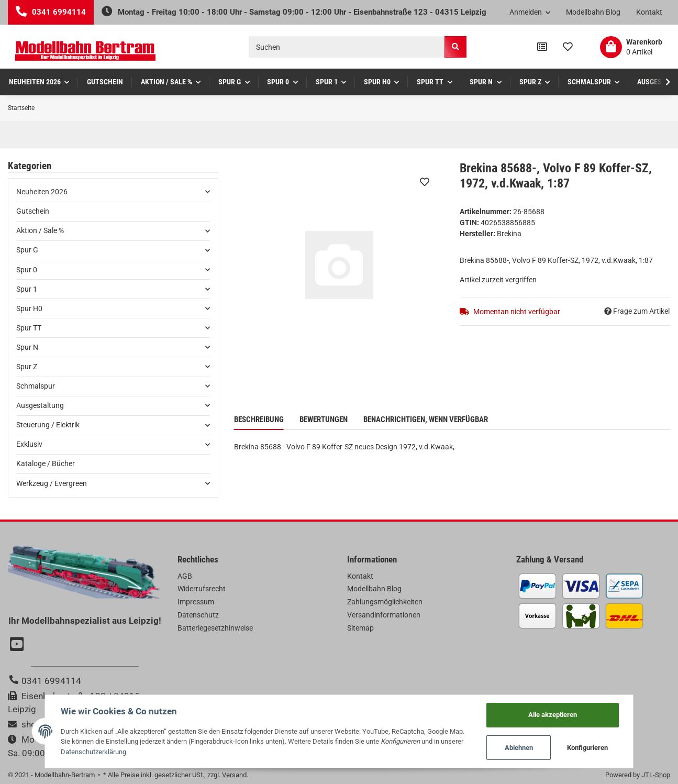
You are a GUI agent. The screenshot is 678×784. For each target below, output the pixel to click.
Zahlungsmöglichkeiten (385, 602)
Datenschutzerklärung (93, 752)
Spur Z (27, 367)
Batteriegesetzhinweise (215, 628)
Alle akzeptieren (553, 715)
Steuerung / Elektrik (48, 425)
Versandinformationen (384, 615)
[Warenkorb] (631, 47)
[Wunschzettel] (568, 47)
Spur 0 (27, 270)
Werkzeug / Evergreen (52, 483)
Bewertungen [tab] (324, 419)
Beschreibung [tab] (259, 419)
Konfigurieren (587, 748)
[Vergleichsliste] (542, 47)
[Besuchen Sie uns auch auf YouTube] (18, 645)
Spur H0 (29, 308)
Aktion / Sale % (40, 230)
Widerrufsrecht (202, 589)
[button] (530, 13)
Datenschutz (198, 615)
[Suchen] (347, 47)
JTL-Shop (656, 775)
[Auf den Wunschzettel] (425, 182)
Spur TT (29, 328)
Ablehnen (519, 748)
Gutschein (33, 211)
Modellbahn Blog (593, 12)
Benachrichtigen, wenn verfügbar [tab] (426, 419)
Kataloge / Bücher (46, 463)
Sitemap (360, 628)
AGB (185, 576)
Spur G (27, 250)
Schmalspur (36, 386)
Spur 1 (27, 289)
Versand (234, 775)
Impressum (196, 602)
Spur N (27, 347)
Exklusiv (29, 444)
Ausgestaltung (40, 405)
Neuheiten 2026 (42, 192)
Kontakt (649, 12)
